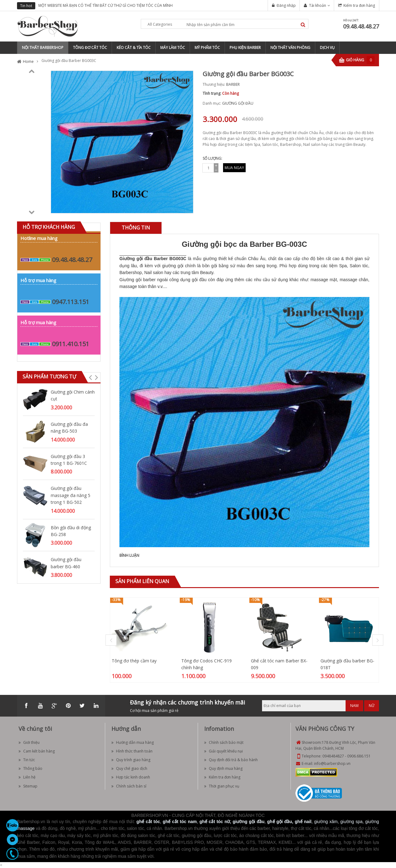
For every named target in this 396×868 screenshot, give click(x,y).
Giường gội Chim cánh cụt (73, 395)
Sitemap (28, 786)
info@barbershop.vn (332, 763)
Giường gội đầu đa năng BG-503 (69, 427)
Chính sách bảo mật (224, 742)
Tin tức (27, 760)
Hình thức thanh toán (132, 751)
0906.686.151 (359, 756)
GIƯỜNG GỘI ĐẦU (238, 103)
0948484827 (333, 756)
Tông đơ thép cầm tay (134, 661)
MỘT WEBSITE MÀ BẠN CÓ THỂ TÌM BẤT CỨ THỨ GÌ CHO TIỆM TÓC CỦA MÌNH (105, 5)
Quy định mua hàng (223, 768)
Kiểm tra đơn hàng (359, 5)
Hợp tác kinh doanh (131, 777)
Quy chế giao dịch (129, 768)
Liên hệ (27, 777)
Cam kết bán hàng (37, 751)
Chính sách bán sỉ (129, 786)
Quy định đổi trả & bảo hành (231, 760)
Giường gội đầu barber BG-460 (66, 563)
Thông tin (136, 228)
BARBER (233, 84)
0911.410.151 (71, 344)
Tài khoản (318, 5)
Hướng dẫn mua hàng (133, 742)
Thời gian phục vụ (222, 786)
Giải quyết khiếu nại (224, 751)
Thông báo (30, 768)
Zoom (186, 206)
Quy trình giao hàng (131, 760)
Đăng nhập (286, 5)
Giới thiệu (29, 742)
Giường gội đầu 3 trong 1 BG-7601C (69, 460)
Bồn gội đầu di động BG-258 (71, 531)
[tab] (136, 228)
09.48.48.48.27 (361, 26)
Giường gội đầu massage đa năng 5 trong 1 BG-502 (71, 495)
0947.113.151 (71, 302)
